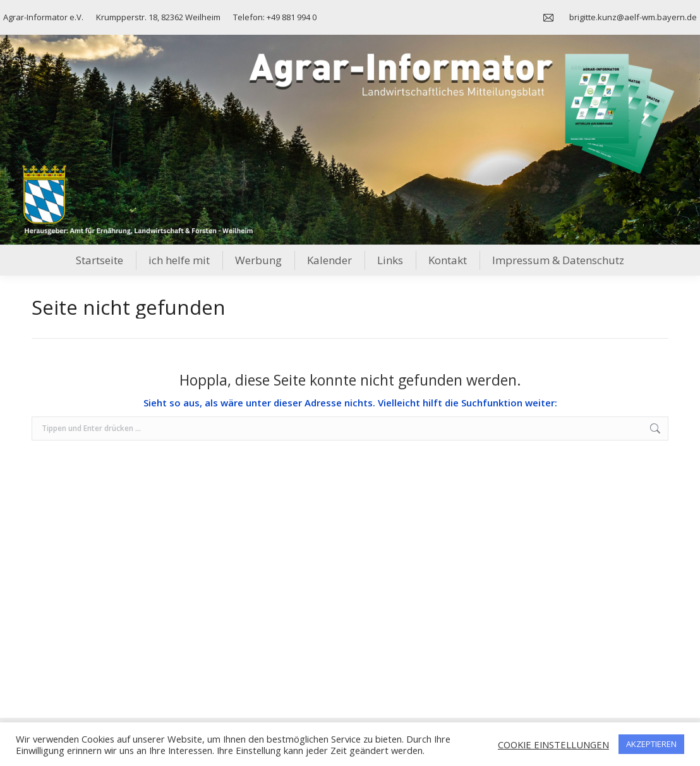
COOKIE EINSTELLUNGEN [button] (553, 745)
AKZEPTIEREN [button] (651, 744)
